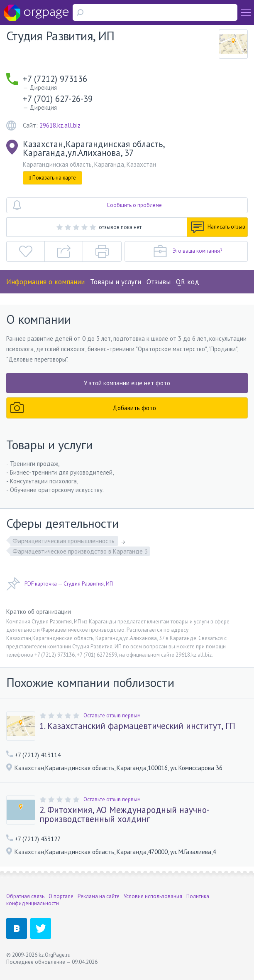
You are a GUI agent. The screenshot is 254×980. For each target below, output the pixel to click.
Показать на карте (53, 178)
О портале (61, 896)
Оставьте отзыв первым (112, 715)
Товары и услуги (116, 282)
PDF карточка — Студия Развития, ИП (60, 584)
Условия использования (153, 896)
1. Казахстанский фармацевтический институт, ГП (137, 726)
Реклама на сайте (99, 896)
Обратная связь (25, 896)
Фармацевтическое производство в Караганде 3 (80, 551)
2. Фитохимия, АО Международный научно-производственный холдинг (125, 815)
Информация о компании (45, 282)
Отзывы (159, 282)
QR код (188, 282)
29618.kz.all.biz (60, 125)
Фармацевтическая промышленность (64, 541)
